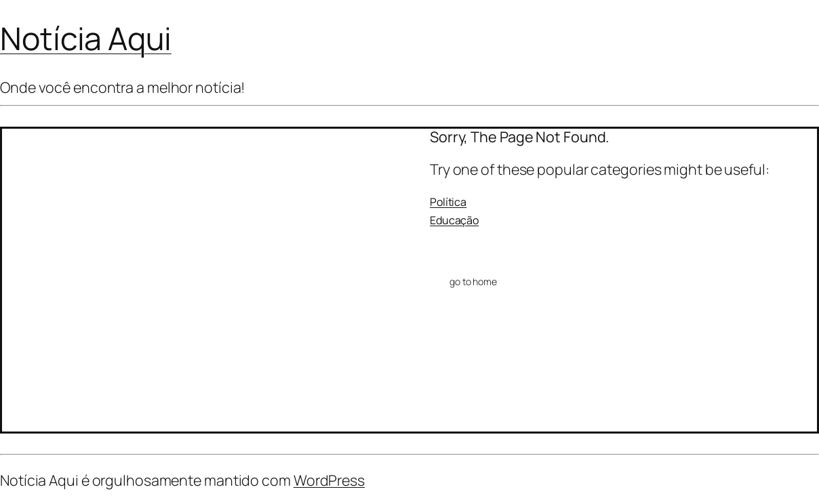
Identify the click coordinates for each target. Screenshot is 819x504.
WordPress (329, 480)
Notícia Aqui (86, 38)
